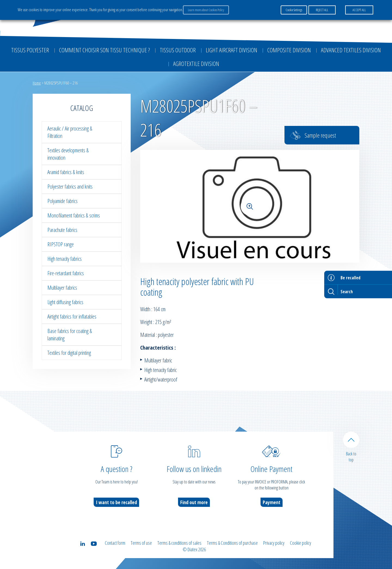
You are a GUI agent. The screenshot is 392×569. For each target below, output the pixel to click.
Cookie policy (301, 543)
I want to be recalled (116, 502)
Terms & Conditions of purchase (232, 543)
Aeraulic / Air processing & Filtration (70, 132)
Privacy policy (274, 543)
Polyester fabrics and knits (70, 187)
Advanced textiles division (351, 50)
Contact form (115, 543)
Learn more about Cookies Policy (206, 10)
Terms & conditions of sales (179, 543)
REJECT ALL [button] (322, 10)
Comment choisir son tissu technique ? (104, 50)
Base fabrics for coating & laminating (70, 335)
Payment (272, 502)
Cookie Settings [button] (294, 10)
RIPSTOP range (61, 244)
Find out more (194, 502)
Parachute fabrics (62, 230)
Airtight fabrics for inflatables (72, 317)
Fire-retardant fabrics (66, 273)
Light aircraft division (232, 50)
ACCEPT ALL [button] (359, 10)
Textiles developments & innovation (68, 154)
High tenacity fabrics (65, 259)
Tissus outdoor (178, 50)
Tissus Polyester (30, 50)
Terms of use (141, 543)
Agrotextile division (196, 63)
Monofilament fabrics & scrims (74, 215)
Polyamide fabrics (62, 201)
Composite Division (289, 50)
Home (37, 83)
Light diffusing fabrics (65, 302)
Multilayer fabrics (62, 288)
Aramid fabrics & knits (66, 172)
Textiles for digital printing (69, 353)
